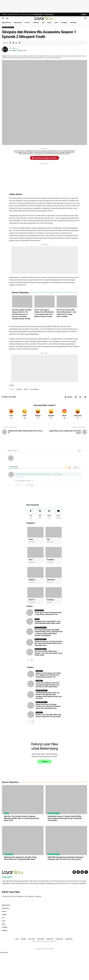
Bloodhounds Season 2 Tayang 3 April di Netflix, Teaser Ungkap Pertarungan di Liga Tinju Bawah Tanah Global (65, 844)
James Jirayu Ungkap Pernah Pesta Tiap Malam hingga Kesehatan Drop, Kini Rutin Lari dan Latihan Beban (48, 685)
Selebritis (32, 580)
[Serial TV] (35, 592)
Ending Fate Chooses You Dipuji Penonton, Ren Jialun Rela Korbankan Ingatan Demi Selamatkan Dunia (49, 643)
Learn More (44, 788)
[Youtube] (58, 513)
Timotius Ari (15, 48)
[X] (40, 513)
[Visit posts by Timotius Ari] (5, 49)
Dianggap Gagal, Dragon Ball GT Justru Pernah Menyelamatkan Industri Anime (48, 622)
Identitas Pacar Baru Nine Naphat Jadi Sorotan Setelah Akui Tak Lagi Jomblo (48, 716)
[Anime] (35, 532)
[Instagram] (49, 513)
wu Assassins (34, 389)
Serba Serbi (51, 580)
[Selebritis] (35, 572)
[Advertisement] (44, 6)
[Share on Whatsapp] (16, 43)
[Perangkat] (54, 552)
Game (31, 560)
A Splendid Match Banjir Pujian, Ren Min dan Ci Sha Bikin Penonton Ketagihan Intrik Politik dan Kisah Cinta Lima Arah (49, 696)
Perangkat (50, 560)
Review (5, 27)
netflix (26, 389)
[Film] (54, 532)
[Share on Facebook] (10, 43)
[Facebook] (31, 513)
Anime (31, 539)
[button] (84, 14)
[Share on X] (13, 43)
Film (48, 539)
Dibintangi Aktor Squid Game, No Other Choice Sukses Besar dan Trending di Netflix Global (20, 884)
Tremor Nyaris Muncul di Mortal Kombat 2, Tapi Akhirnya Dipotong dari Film (48, 613)
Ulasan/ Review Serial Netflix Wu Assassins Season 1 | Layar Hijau (39, 474)
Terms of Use (49, 14)
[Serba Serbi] (54, 572)
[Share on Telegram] (19, 43)
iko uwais (19, 389)
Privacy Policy (38, 14)
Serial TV (11, 27)
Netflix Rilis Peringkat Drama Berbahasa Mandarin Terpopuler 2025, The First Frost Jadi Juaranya (65, 884)
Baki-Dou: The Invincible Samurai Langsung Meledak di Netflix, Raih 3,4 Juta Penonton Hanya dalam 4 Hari (22, 844)
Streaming (50, 600)
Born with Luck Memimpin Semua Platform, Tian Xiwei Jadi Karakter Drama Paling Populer (48, 653)
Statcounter (4, 979)
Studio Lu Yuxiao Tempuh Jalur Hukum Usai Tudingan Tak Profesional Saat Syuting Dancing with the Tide (48, 675)
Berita (37, 610)
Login (79, 450)
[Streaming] (54, 592)
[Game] (35, 552)
